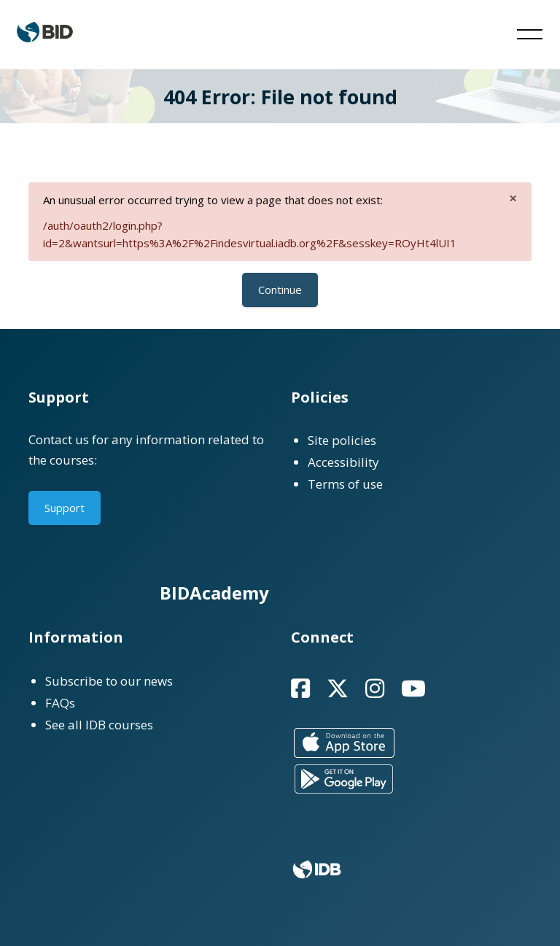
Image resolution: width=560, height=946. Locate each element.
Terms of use (345, 484)
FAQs (60, 703)
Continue (280, 290)
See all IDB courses (99, 725)
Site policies (342, 440)
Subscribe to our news (109, 681)
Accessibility (343, 462)
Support (65, 508)
